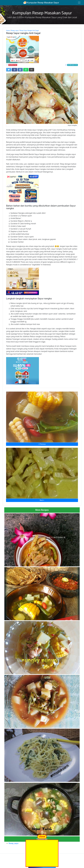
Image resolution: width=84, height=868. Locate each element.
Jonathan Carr (13, 65)
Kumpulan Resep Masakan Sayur (41, 3)
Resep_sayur (15, 31)
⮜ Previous (42, 444)
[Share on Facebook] (14, 70)
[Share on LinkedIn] (20, 70)
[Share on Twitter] (9, 70)
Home (8, 31)
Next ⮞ (42, 500)
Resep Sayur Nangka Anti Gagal (29, 31)
